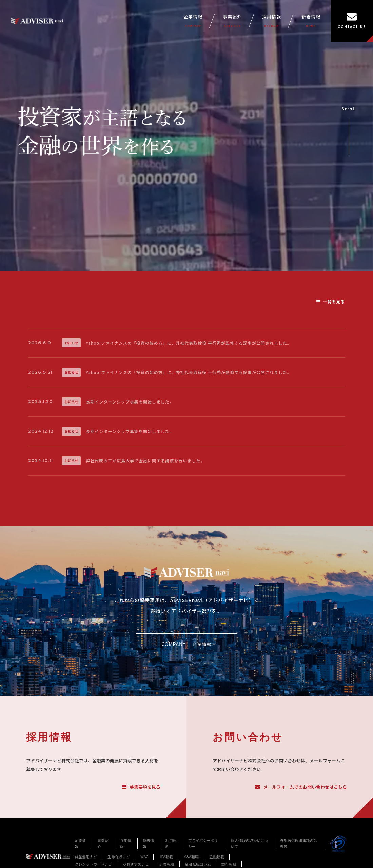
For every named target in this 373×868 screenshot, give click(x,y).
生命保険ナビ (119, 856)
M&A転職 (191, 856)
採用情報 (272, 21)
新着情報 (311, 21)
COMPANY (186, 644)
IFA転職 (166, 856)
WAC (144, 856)
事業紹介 (232, 21)
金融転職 (217, 856)
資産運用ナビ (86, 856)
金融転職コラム (198, 864)
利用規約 (171, 843)
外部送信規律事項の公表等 (299, 843)
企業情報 (193, 21)
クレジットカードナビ (93, 864)
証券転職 (167, 864)
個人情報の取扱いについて (249, 843)
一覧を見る (331, 301)
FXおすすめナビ (136, 864)
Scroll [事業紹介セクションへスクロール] (349, 128)
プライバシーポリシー (203, 843)
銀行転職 (229, 864)
